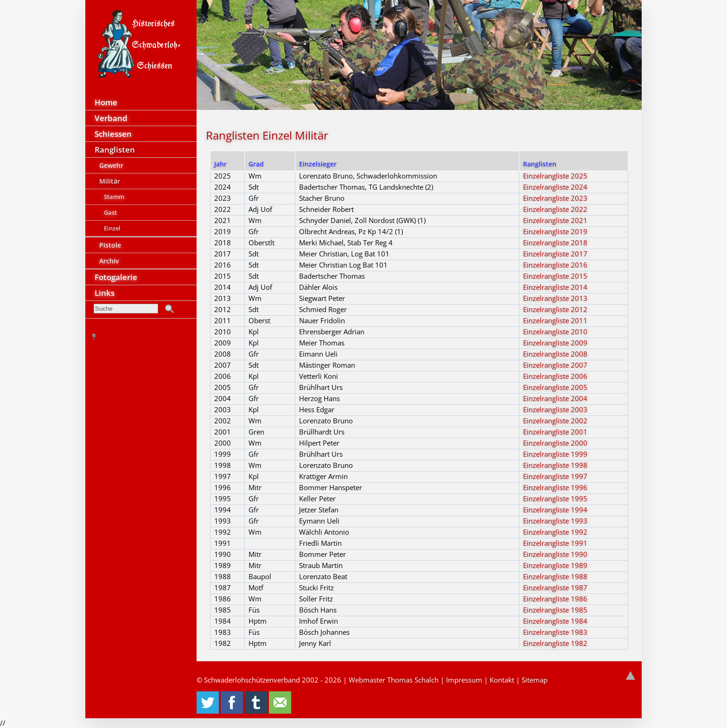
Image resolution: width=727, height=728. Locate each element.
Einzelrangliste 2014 (555, 287)
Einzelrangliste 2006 (555, 376)
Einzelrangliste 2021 (555, 220)
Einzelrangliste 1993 (555, 521)
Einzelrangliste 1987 (555, 588)
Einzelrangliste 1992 (555, 532)
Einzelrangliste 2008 (555, 354)
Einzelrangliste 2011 (555, 320)
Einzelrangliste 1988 (555, 576)
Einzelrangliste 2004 (555, 398)
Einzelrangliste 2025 (555, 176)
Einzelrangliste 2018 (555, 243)
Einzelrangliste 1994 (555, 510)
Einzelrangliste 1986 (555, 599)
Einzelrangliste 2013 (555, 298)
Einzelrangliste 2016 (555, 265)
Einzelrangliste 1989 (555, 565)
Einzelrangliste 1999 (555, 454)
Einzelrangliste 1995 (555, 498)
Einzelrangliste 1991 (555, 543)
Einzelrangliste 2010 (555, 332)
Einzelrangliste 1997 (555, 476)
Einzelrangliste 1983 (555, 632)
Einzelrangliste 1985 (555, 610)
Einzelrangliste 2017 (555, 254)
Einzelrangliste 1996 (555, 487)
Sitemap (535, 680)
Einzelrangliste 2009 (555, 343)
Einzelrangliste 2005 (555, 387)
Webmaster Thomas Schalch (394, 680)
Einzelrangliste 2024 (555, 187)
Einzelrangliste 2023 (555, 198)
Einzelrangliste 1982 (555, 643)
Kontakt (502, 680)
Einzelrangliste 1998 (555, 465)
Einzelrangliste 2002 (555, 421)
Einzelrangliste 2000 (555, 443)
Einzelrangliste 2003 (555, 409)
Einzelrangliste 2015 (555, 276)
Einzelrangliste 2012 (555, 309)
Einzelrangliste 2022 (555, 209)
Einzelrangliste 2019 (555, 231)
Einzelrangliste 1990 (555, 554)
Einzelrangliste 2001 (555, 432)
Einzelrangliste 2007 (555, 365)
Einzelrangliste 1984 (555, 621)
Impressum (464, 680)
